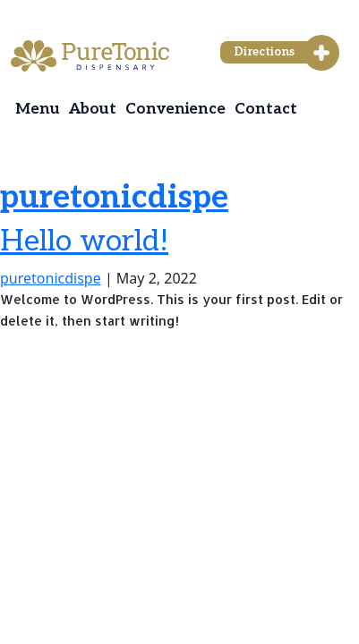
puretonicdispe (114, 198)
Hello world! (84, 241)
